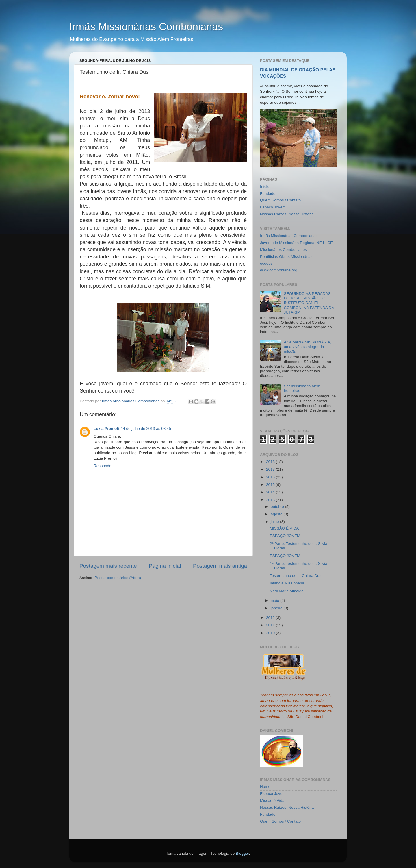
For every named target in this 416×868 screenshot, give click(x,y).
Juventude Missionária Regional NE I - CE (296, 243)
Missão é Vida (272, 801)
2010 (271, 633)
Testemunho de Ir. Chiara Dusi (296, 576)
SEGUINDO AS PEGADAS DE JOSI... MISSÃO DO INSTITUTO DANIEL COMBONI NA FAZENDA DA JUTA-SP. (309, 303)
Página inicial (165, 566)
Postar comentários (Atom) (118, 578)
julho (275, 522)
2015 (271, 485)
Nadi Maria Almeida (287, 591)
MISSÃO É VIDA (284, 528)
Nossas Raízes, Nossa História (287, 214)
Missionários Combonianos (283, 250)
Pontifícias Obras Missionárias (286, 257)
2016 (271, 477)
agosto (277, 514)
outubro (278, 507)
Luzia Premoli (106, 429)
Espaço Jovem (273, 207)
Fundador (268, 194)
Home (265, 787)
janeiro (277, 608)
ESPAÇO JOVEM (285, 536)
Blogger (242, 853)
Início (265, 187)
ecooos (266, 263)
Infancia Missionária (287, 583)
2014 (271, 492)
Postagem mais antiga (220, 566)
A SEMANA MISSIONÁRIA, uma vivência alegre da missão (307, 347)
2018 (271, 462)
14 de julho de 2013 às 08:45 (146, 429)
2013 (271, 500)
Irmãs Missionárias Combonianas (146, 27)
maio (275, 600)
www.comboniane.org (279, 270)
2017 (271, 469)
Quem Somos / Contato (280, 200)
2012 (271, 618)
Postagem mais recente (108, 566)
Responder (103, 466)
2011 (271, 625)
